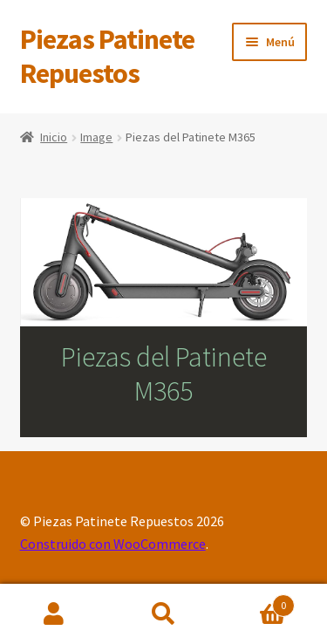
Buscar (163, 614)
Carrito (256, 602)
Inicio (54, 137)
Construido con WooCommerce (113, 544)
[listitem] (64, 283)
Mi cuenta (54, 614)
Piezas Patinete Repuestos (107, 56)
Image (96, 137)
